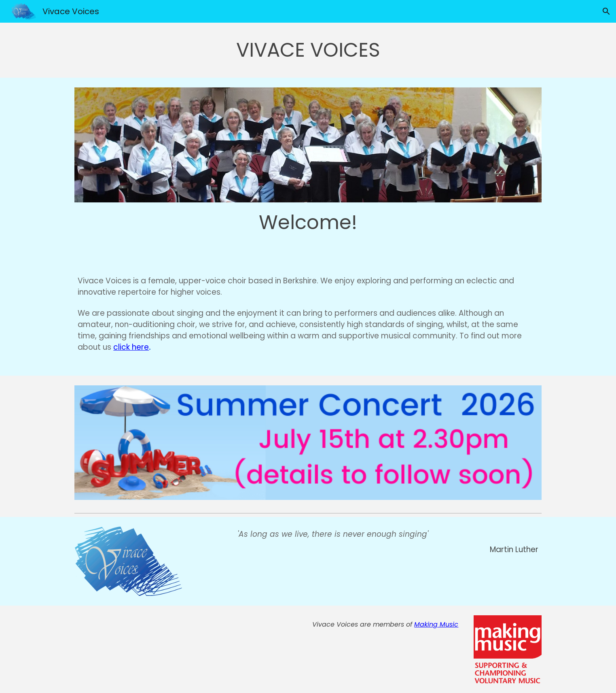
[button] (606, 11)
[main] (308, 50)
